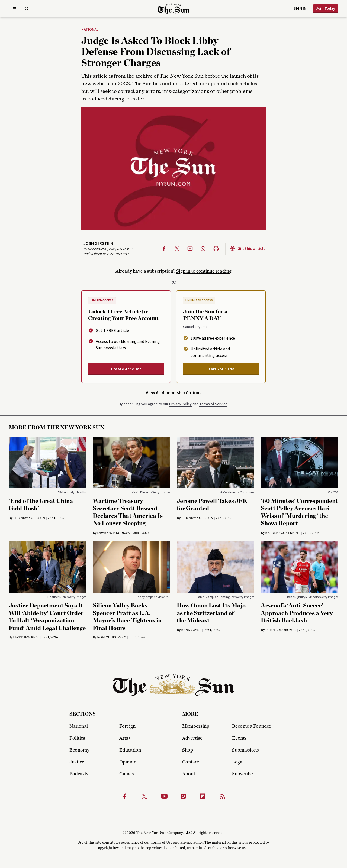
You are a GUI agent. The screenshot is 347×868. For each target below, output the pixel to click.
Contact (190, 762)
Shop (188, 750)
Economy (79, 750)
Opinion (128, 762)
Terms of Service (213, 404)
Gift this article (248, 249)
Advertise (192, 738)
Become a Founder (252, 726)
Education (130, 750)
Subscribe (242, 774)
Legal (238, 762)
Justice (77, 762)
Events (239, 738)
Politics (77, 738)
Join (326, 9)
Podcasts (79, 774)
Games (127, 774)
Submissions (245, 750)
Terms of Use (162, 843)
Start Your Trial (221, 369)
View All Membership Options (173, 393)
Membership (196, 726)
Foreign (127, 726)
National (90, 30)
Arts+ (125, 738)
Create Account (126, 369)
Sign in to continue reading (204, 271)
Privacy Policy (180, 404)
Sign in (300, 9)
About (189, 774)
